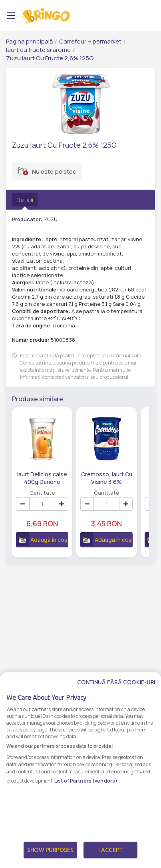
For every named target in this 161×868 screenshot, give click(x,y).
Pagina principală (29, 41)
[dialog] (80, 770)
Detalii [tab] (25, 200)
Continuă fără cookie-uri (116, 682)
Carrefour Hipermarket (90, 41)
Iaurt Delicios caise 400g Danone (42, 478)
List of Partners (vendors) (86, 781)
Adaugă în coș (41, 539)
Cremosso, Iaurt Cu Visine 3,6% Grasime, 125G (106, 478)
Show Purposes (50, 850)
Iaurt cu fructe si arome (38, 50)
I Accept (110, 850)
